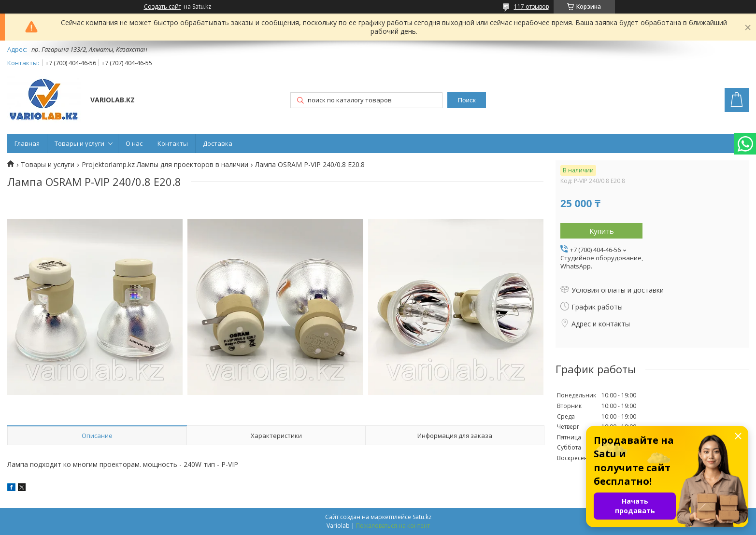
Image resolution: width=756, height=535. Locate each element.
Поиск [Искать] (467, 100)
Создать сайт (163, 7)
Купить (602, 231)
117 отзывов (531, 7)
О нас (134, 143)
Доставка (218, 143)
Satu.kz (422, 517)
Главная (27, 143)
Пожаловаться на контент (393, 526)
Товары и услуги (79, 143)
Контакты (173, 143)
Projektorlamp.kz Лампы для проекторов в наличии (165, 165)
